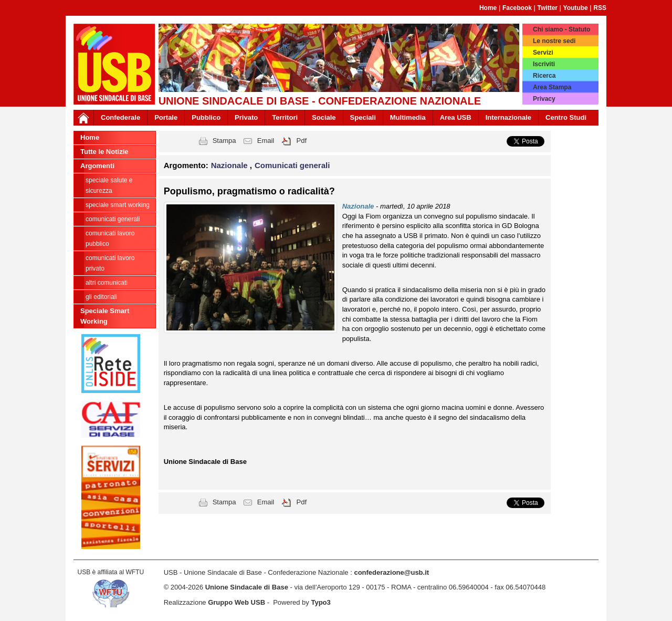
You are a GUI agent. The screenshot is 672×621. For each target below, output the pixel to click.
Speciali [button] (363, 117)
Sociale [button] (324, 117)
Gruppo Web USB (237, 602)
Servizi (543, 53)
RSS (600, 8)
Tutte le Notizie (104, 152)
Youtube (576, 8)
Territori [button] (285, 117)
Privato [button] (246, 117)
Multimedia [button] (408, 117)
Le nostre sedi (554, 41)
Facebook (517, 8)
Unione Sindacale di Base (247, 587)
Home (488, 8)
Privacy (544, 99)
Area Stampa (552, 87)
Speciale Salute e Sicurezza (109, 185)
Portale (166, 117)
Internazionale (508, 117)
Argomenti (97, 166)
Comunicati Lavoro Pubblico (110, 239)
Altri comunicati (107, 283)
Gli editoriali (101, 297)
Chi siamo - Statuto (561, 29)
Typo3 (321, 602)
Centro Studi (566, 117)
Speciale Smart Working (118, 205)
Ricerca (544, 76)
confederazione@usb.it (391, 572)
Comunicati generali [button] (292, 165)
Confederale (120, 117)
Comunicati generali (113, 219)
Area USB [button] (456, 117)
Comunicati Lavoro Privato (110, 263)
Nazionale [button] (230, 165)
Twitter (548, 8)
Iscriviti (544, 64)
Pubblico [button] (206, 117)
